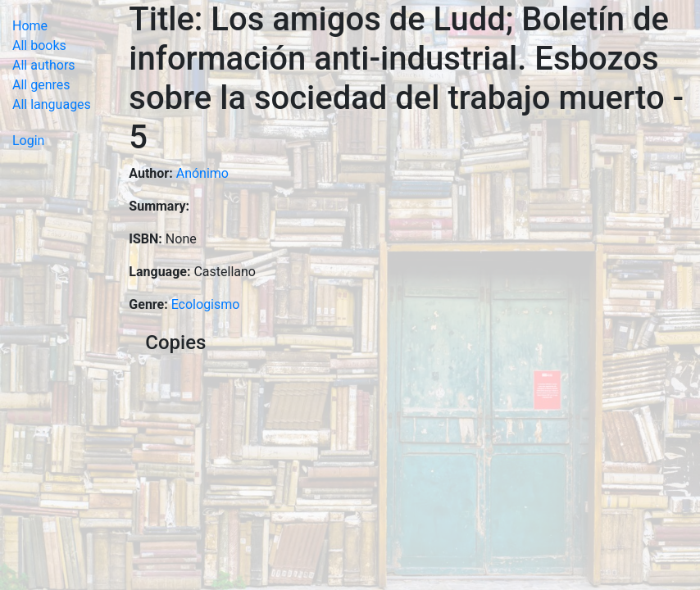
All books (39, 45)
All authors (44, 65)
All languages (52, 104)
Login (28, 141)
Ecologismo (206, 304)
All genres (41, 85)
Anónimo (202, 173)
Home (30, 26)
